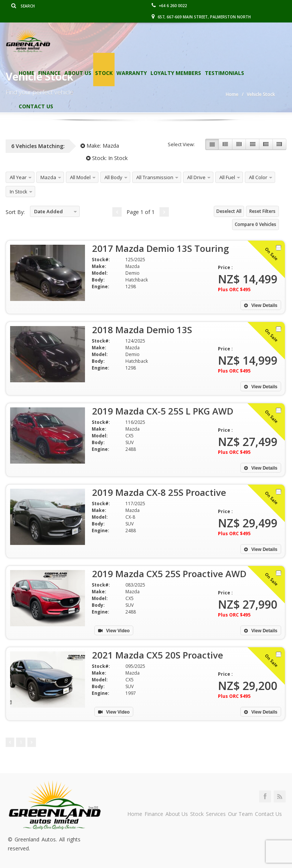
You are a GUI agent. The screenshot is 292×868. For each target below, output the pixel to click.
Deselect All (229, 211)
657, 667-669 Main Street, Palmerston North (201, 17)
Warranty (132, 73)
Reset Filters (262, 211)
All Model (80, 177)
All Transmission (155, 177)
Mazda (48, 177)
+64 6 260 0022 (169, 6)
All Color (258, 177)
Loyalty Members (176, 73)
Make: (100, 146)
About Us (78, 73)
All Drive (196, 177)
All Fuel (227, 177)
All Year (18, 177)
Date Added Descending (47, 213)
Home (27, 73)
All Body (113, 177)
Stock (104, 73)
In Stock (19, 192)
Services (216, 814)
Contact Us (36, 106)
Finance (49, 73)
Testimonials (224, 73)
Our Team (240, 814)
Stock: (107, 158)
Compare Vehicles (255, 224)
